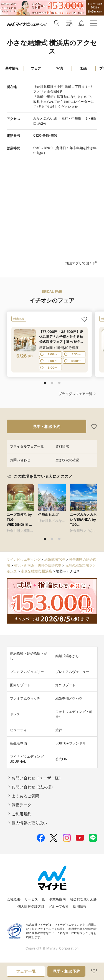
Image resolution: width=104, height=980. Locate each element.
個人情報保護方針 (31, 906)
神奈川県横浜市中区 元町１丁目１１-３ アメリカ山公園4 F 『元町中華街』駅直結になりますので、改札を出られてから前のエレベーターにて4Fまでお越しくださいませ (65, 97)
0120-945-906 (45, 135)
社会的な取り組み (84, 899)
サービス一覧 (35, 899)
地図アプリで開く (81, 263)
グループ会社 (59, 906)
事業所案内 (58, 899)
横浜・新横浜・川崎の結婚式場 (38, 565)
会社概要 (14, 899)
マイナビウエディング (24, 559)
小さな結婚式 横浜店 (36, 571)
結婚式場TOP (55, 559)
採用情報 (80, 906)
